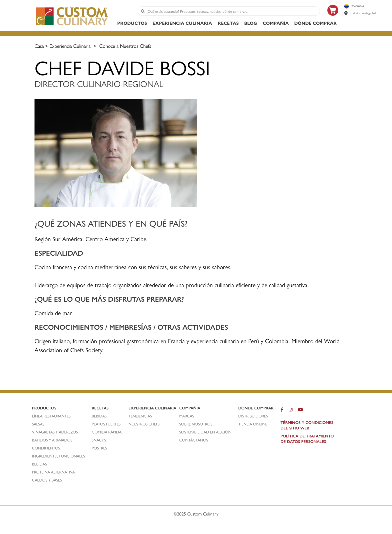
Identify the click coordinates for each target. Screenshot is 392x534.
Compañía (276, 23)
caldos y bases (47, 480)
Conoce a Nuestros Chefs (125, 46)
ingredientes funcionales (59, 456)
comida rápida (107, 432)
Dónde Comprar (315, 23)
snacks (99, 440)
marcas (187, 416)
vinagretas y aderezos (55, 432)
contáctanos (194, 440)
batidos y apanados (53, 440)
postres (99, 448)
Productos (132, 23)
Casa (39, 46)
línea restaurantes (51, 416)
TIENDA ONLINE (253, 424)
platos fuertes (106, 424)
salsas (38, 424)
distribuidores (253, 416)
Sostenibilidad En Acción (205, 432)
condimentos (46, 448)
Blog (251, 23)
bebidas (40, 464)
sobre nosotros (196, 424)
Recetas (228, 23)
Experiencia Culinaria (182, 23)
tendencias (140, 416)
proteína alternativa (54, 472)
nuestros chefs (144, 424)
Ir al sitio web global (363, 13)
